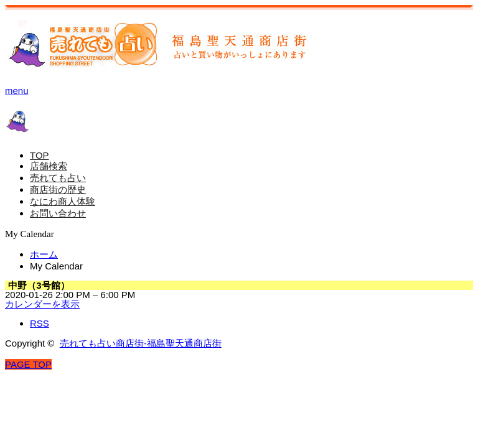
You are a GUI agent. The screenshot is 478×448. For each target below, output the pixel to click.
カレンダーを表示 (42, 304)
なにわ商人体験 (63, 201)
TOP (40, 155)
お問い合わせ (58, 213)
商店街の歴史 (58, 189)
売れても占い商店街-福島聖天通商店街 (141, 343)
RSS (40, 323)
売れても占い (58, 178)
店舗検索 (49, 166)
